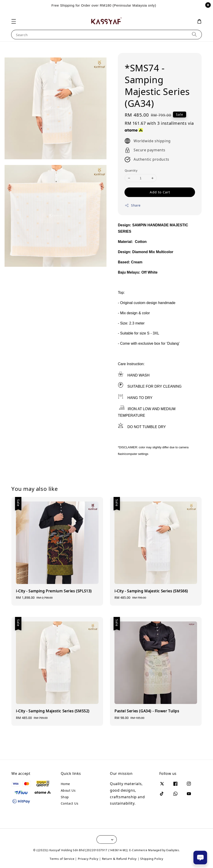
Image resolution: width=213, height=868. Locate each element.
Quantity (131, 170)
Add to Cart (160, 192)
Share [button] (133, 205)
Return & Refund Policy (119, 859)
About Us (68, 790)
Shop (65, 797)
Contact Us (70, 803)
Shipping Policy (152, 859)
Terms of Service (62, 859)
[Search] (194, 34)
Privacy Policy (88, 859)
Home (65, 784)
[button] (14, 21)
